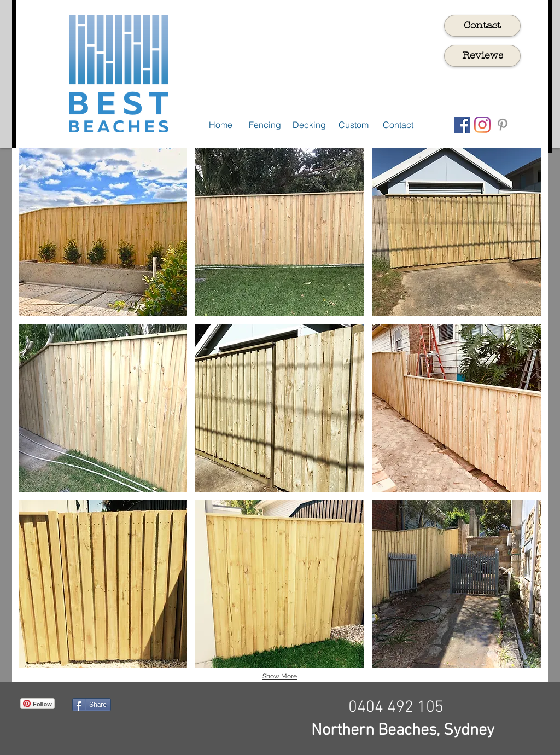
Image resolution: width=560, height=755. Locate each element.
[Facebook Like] (194, 721)
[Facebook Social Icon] (462, 125)
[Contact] (482, 26)
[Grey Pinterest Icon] (503, 125)
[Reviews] (482, 56)
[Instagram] (482, 125)
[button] (103, 232)
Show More (280, 676)
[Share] (92, 705)
